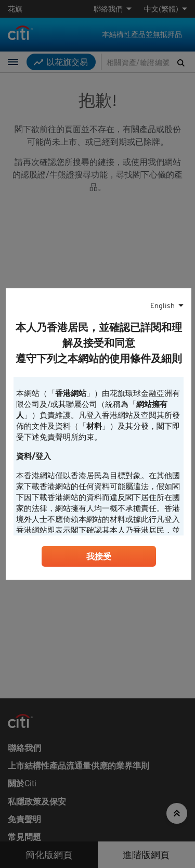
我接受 (99, 556)
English (162, 305)
